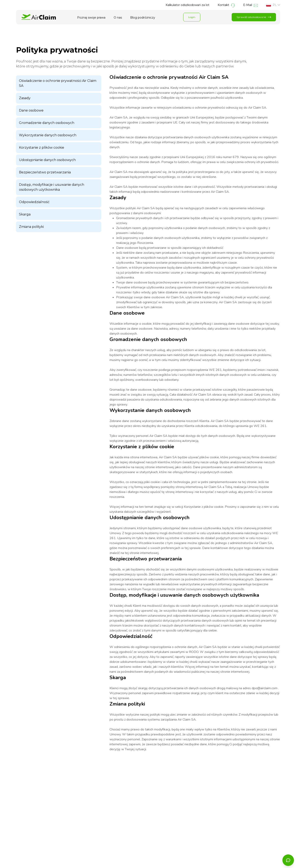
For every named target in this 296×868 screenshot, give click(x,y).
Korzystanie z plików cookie (42, 148)
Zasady (25, 98)
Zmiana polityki (31, 227)
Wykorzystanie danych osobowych (48, 135)
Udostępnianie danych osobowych (47, 160)
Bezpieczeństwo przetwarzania (45, 172)
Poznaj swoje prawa (91, 18)
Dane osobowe (31, 110)
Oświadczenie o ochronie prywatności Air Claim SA (58, 83)
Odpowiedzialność (34, 202)
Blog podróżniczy (143, 18)
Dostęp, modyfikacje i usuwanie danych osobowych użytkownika (52, 187)
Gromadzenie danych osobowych (47, 123)
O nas (118, 18)
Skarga (25, 214)
